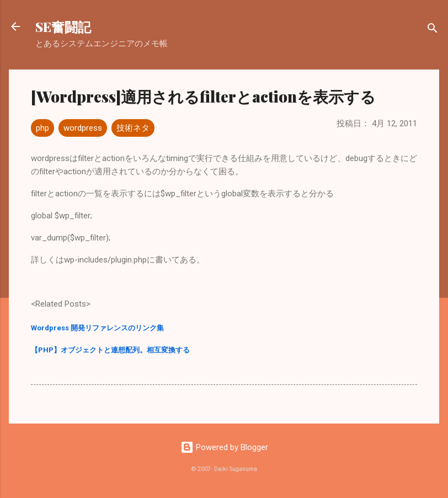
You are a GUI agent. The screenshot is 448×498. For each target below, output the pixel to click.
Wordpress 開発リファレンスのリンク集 (97, 328)
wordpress (83, 128)
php (42, 128)
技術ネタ (133, 128)
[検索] (433, 30)
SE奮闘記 (63, 26)
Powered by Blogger (224, 447)
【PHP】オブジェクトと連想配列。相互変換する (110, 350)
